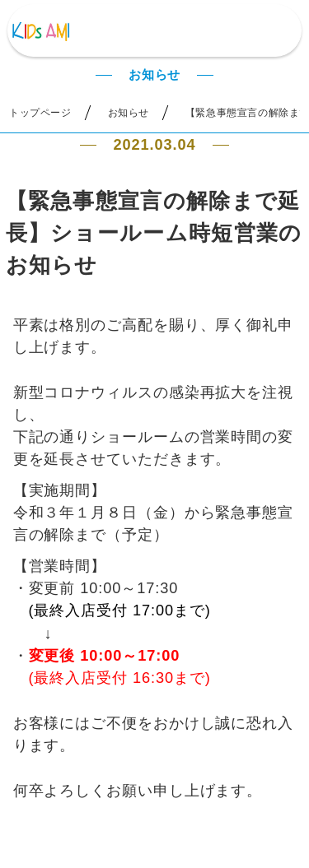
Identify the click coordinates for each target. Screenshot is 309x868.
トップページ (40, 113)
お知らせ (129, 113)
